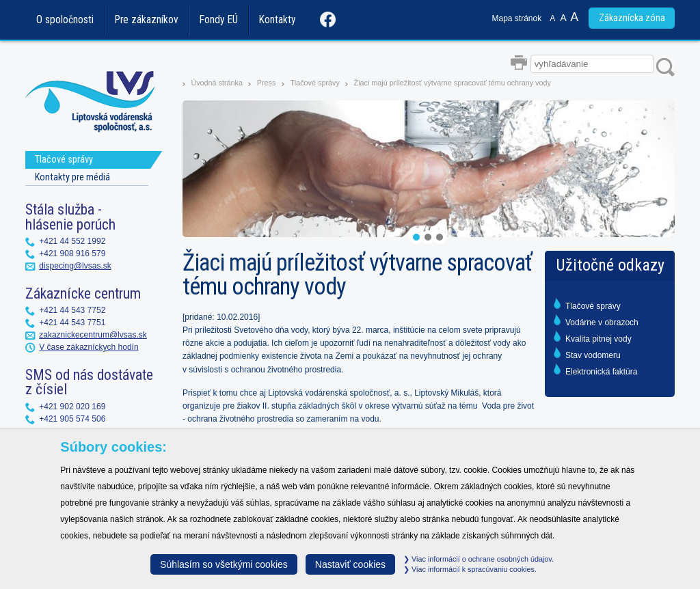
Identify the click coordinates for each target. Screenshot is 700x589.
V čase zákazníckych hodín (89, 347)
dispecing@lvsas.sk (75, 266)
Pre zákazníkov (147, 20)
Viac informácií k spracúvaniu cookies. (470, 569)
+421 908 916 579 (72, 254)
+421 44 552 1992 (72, 241)
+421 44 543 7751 (72, 323)
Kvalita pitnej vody (598, 339)
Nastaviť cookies (350, 564)
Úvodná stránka (217, 83)
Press (267, 83)
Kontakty (278, 20)
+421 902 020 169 (72, 407)
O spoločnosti (65, 20)
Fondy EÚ (219, 20)
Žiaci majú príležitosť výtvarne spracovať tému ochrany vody (453, 83)
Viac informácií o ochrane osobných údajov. (479, 559)
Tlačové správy (315, 83)
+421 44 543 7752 (72, 310)
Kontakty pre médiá (72, 177)
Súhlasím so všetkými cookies (224, 564)
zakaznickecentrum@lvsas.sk (93, 335)
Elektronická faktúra (601, 372)
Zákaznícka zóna (632, 18)
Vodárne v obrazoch (602, 323)
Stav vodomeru (593, 355)
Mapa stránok (517, 18)
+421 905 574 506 (72, 419)
